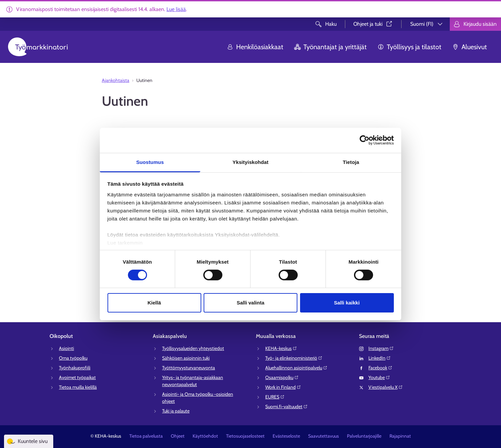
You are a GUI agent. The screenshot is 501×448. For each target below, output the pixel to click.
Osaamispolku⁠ (282, 377)
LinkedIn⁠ (380, 358)
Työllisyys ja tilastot (409, 47)
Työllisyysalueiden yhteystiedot (193, 348)
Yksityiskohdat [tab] (250, 162)
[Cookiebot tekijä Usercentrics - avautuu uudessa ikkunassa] (365, 140)
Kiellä (154, 303)
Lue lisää (176, 9)
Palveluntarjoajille (364, 436)
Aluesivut (470, 47)
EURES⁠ (275, 397)
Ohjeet (178, 436)
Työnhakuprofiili (75, 368)
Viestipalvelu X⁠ (386, 387)
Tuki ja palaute (176, 411)
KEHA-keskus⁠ (281, 348)
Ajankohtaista (116, 80)
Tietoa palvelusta (146, 436)
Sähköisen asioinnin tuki (186, 358)
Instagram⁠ (381, 348)
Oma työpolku (73, 358)
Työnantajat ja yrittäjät (330, 47)
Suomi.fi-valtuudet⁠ (287, 407)
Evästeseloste (286, 436)
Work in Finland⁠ (283, 387)
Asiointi (66, 348)
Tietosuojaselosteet (245, 436)
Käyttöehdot (205, 436)
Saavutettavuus (324, 436)
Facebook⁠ (380, 368)
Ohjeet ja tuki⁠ (373, 24)
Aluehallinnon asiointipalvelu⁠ (296, 368)
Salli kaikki (347, 303)
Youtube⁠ (379, 377)
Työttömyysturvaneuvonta (189, 368)
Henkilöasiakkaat (255, 47)
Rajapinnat (400, 436)
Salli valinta (251, 303)
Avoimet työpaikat (77, 377)
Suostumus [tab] (150, 162)
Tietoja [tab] (351, 162)
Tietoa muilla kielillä (78, 387)
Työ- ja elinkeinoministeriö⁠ (294, 358)
